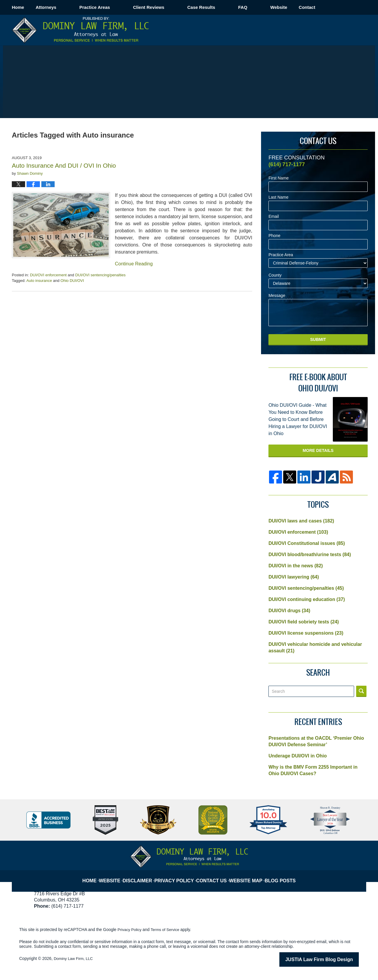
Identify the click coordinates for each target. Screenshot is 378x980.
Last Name (278, 197)
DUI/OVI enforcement (48, 275)
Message (277, 296)
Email (274, 217)
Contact (342, 7)
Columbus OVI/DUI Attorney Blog (80, 30)
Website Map (248, 876)
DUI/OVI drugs (289, 611)
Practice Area (281, 255)
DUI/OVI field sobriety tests (304, 622)
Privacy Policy (179, 876)
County (275, 275)
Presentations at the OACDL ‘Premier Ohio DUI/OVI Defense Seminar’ (316, 741)
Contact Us (215, 876)
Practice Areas (118, 7)
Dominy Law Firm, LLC (75, 958)
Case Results (224, 7)
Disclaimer (143, 876)
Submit (318, 339)
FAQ (266, 7)
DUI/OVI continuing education (307, 599)
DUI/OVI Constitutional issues (307, 543)
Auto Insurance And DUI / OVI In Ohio (64, 165)
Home (30, 7)
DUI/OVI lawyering (294, 577)
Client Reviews (172, 7)
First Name (278, 178)
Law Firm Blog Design (331, 959)
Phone (274, 236)
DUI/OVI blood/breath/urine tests (310, 554)
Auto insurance (39, 281)
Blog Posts (282, 876)
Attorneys (69, 7)
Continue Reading (134, 264)
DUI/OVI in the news (296, 566)
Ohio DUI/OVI (72, 281)
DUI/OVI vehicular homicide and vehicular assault (315, 647)
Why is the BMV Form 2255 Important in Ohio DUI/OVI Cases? (313, 770)
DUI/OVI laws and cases (301, 521)
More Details (318, 450)
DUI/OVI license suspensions (306, 633)
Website (302, 7)
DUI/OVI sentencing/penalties (101, 275)
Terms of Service (168, 930)
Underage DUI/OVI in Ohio (298, 756)
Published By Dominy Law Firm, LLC (331, 30)
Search (361, 691)
